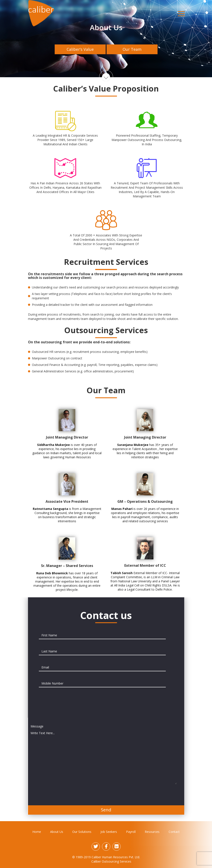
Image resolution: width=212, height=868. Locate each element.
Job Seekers (109, 832)
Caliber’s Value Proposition (80, 50)
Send (106, 810)
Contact (174, 832)
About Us (57, 832)
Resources (152, 832)
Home (37, 832)
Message (37, 726)
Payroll (131, 832)
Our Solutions (82, 832)
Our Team (132, 49)
